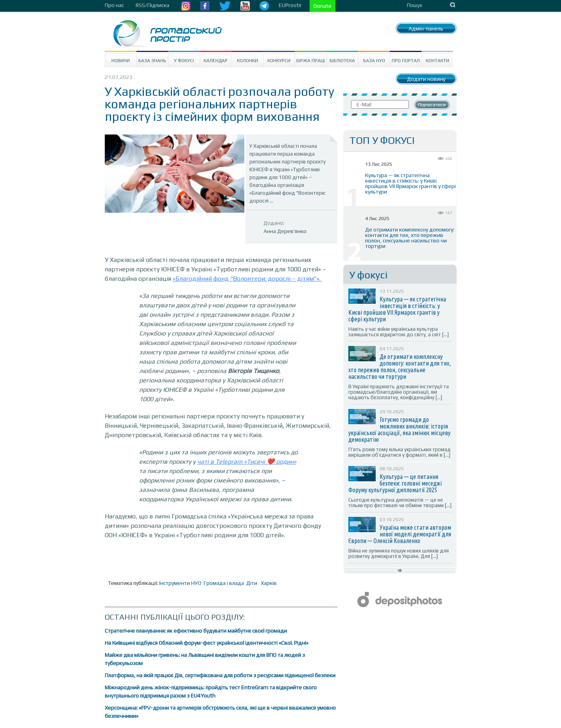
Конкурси (279, 61)
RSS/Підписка (152, 5)
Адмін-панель (426, 29)
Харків (269, 583)
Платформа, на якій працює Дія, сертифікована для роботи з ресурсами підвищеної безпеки (220, 675)
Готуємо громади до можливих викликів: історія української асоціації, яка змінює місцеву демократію (399, 429)
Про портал (406, 61)
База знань (152, 61)
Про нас (114, 5)
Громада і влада (224, 583)
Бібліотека (342, 61)
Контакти (437, 61)
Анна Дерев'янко (285, 231)
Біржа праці (311, 61)
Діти (252, 583)
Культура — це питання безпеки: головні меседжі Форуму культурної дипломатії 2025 (395, 483)
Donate (323, 6)
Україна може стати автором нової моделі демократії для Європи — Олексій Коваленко (400, 534)
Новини (121, 61)
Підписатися (432, 105)
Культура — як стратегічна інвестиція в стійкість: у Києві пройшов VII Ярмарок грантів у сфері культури (410, 183)
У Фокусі (184, 61)
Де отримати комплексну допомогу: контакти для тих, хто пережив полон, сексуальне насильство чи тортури (410, 238)
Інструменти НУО (180, 583)
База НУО (374, 61)
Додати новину (426, 79)
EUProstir (290, 5)
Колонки (247, 61)
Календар (216, 61)
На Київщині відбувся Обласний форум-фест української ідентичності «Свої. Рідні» (207, 643)
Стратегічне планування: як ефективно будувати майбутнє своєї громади (196, 631)
